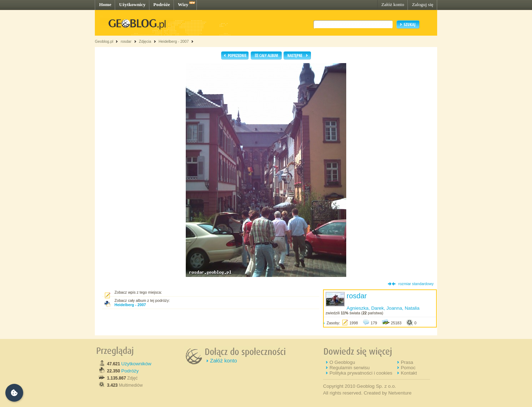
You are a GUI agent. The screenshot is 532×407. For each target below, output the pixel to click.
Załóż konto (393, 4)
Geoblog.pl (104, 41)
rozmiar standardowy (416, 284)
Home (105, 4)
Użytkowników (136, 364)
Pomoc (408, 368)
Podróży (130, 371)
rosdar (126, 41)
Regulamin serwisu (350, 368)
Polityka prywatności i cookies (361, 373)
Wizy (183, 4)
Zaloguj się (423, 4)
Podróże (162, 4)
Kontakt (409, 373)
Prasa (407, 362)
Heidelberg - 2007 (174, 41)
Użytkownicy (132, 4)
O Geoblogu (342, 362)
